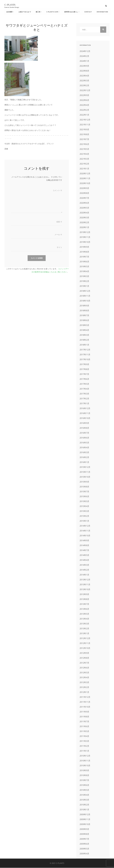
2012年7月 (84, 663)
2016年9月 (84, 423)
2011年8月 (84, 717)
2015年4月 (84, 506)
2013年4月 (84, 619)
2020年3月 (84, 218)
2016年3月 (84, 453)
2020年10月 (85, 183)
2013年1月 (84, 634)
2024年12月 (85, 51)
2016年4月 (84, 448)
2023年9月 (84, 66)
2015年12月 (85, 467)
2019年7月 (84, 257)
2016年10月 (85, 418)
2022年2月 (84, 110)
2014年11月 (85, 531)
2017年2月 (84, 399)
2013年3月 (84, 624)
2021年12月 (85, 120)
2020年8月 (84, 193)
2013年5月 (84, 614)
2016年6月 (84, 438)
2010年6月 (84, 785)
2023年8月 (84, 71)
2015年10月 (85, 477)
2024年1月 (84, 61)
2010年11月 (85, 761)
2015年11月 (85, 472)
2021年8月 (84, 135)
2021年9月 (84, 130)
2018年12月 (85, 291)
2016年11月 (85, 413)
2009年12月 (85, 815)
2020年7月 (84, 198)
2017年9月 (84, 365)
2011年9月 (84, 712)
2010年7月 (84, 780)
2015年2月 (84, 516)
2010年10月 (85, 766)
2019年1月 (84, 286)
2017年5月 (84, 384)
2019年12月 (85, 232)
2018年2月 (84, 340)
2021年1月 (84, 169)
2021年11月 (85, 125)
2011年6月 (84, 727)
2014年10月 (85, 536)
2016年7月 (84, 433)
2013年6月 (84, 609)
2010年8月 (84, 775)
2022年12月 (85, 91)
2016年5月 (84, 443)
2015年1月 (84, 521)
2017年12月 (85, 350)
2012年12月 (85, 638)
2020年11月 (85, 179)
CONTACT (85, 12)
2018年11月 (85, 296)
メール (58, 235)
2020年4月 (84, 213)
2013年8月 (84, 599)
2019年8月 (84, 252)
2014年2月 (84, 570)
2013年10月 (85, 590)
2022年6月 (84, 100)
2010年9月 (84, 771)
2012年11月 (85, 643)
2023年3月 (84, 81)
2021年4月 (84, 154)
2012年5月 (84, 673)
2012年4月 (84, 678)
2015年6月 (84, 497)
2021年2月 (84, 164)
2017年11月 (85, 355)
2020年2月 (84, 223)
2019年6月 (84, 262)
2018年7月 (84, 316)
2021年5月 (84, 149)
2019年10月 (85, 242)
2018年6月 (84, 320)
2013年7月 (84, 604)
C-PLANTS (10, 5)
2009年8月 (84, 834)
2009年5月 (84, 849)
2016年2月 (84, 457)
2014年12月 (85, 526)
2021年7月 (84, 139)
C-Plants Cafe (50, 12)
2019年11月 (85, 237)
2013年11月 (85, 585)
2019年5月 (84, 267)
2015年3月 (84, 511)
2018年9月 (84, 306)
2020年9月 (84, 188)
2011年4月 (84, 736)
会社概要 (9, 12)
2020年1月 (84, 228)
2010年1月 (84, 810)
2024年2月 (84, 56)
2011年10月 (85, 707)
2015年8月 (84, 487)
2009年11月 (85, 820)
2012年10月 (85, 648)
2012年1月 (84, 692)
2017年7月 (84, 374)
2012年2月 (84, 687)
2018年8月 (84, 311)
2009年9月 (84, 829)
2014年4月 (84, 560)
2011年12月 (85, 697)
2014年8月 (84, 546)
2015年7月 (84, 492)
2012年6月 (84, 668)
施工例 (37, 12)
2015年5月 (84, 501)
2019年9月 (84, 247)
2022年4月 (84, 105)
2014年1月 (84, 575)
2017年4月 (84, 389)
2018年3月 (84, 335)
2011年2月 (84, 746)
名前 (59, 222)
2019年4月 (84, 272)
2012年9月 (84, 653)
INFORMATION (99, 12)
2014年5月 (84, 555)
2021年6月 (84, 144)
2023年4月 (84, 76)
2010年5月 (84, 790)
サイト (59, 248)
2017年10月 (85, 360)
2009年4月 (84, 854)
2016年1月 (84, 462)
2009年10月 (85, 824)
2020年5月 (84, 208)
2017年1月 (84, 404)
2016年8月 (84, 428)
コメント (57, 191)
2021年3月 (84, 159)
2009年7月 (84, 839)
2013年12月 (85, 580)
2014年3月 (84, 565)
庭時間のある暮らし (69, 12)
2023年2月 (84, 86)
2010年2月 (84, 805)
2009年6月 (84, 844)
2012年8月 (84, 658)
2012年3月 (84, 683)
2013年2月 (84, 629)
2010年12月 (85, 756)
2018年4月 (84, 330)
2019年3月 (84, 276)
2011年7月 (84, 722)
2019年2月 (84, 281)
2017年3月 (84, 394)
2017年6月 (84, 379)
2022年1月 (84, 115)
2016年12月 (85, 409)
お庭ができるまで (24, 12)
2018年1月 (84, 345)
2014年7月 (84, 550)
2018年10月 (85, 301)
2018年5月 (84, 325)
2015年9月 (84, 482)
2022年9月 (84, 95)
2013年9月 (84, 594)
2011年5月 (84, 731)
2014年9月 (84, 541)
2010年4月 (84, 795)
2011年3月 (84, 741)
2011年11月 (85, 702)
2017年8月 (84, 369)
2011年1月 (84, 751)
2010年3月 (84, 800)
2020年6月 (84, 203)
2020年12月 (85, 174)
